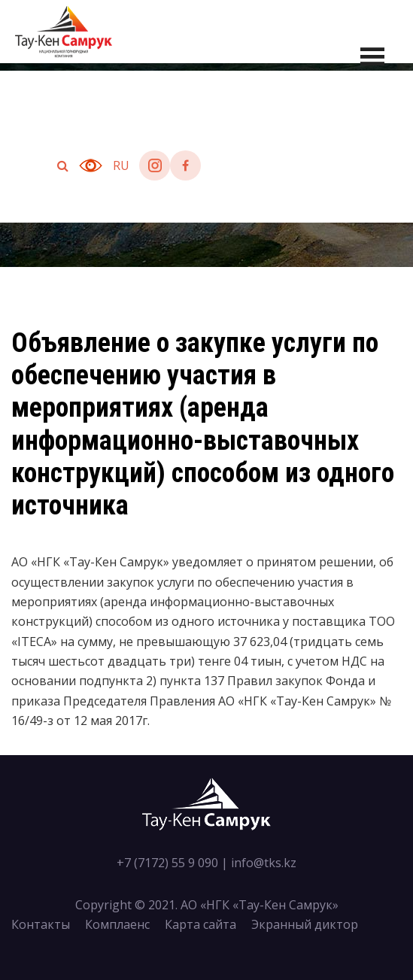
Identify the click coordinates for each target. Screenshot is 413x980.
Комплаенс (117, 924)
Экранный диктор (305, 924)
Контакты (41, 924)
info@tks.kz (264, 863)
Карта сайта (200, 924)
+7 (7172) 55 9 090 (167, 863)
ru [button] (121, 165)
